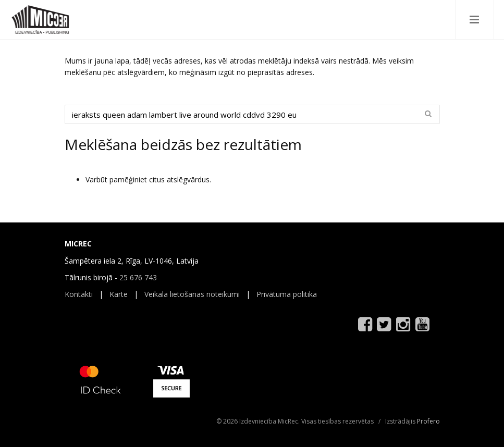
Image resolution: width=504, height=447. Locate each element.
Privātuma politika (287, 294)
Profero (428, 421)
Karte (119, 294)
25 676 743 (138, 277)
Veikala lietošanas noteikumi (192, 294)
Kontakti (79, 294)
